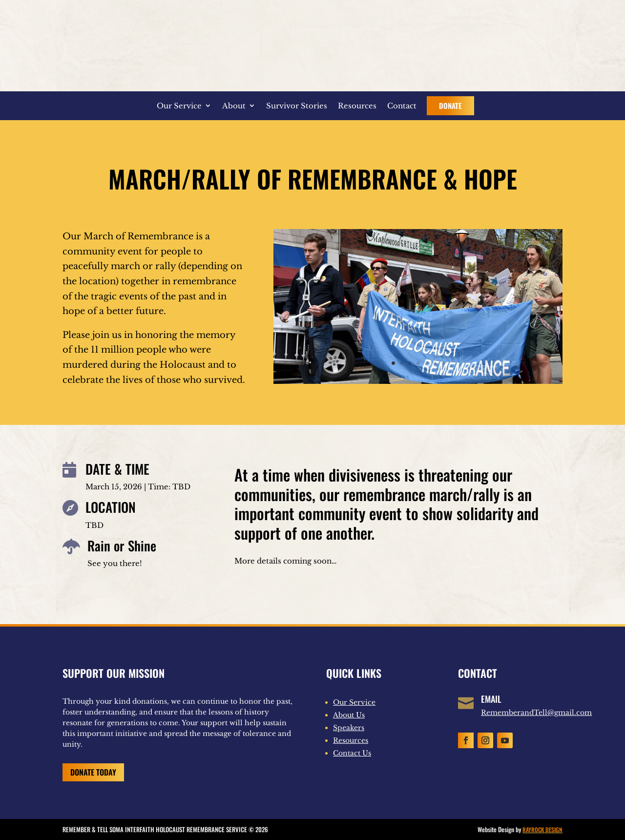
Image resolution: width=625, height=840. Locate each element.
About (234, 106)
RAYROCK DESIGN (542, 829)
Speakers (349, 728)
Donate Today (93, 772)
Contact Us (352, 753)
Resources (357, 106)
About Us (349, 715)
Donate (450, 105)
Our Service (179, 106)
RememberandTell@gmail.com (536, 713)
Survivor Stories (297, 106)
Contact (402, 106)
